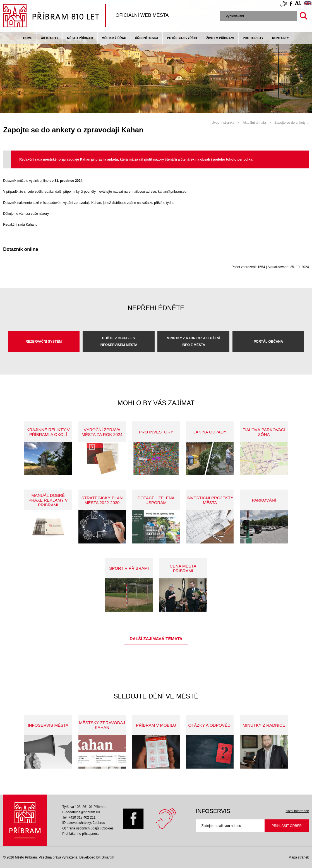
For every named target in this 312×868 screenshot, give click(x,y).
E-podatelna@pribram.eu (81, 812)
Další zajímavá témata (156, 639)
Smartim (108, 857)
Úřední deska (147, 38)
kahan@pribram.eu (172, 192)
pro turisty (253, 38)
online (44, 181)
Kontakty (280, 38)
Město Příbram (80, 38)
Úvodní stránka (223, 123)
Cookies (108, 828)
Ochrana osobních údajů (81, 828)
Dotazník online (21, 249)
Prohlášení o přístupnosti (81, 834)
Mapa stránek (299, 857)
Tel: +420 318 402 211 (79, 817)
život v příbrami (220, 38)
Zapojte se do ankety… (291, 123)
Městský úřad (114, 38)
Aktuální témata (254, 123)
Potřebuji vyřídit (182, 38)
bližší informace (297, 811)
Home (28, 38)
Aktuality (50, 38)
